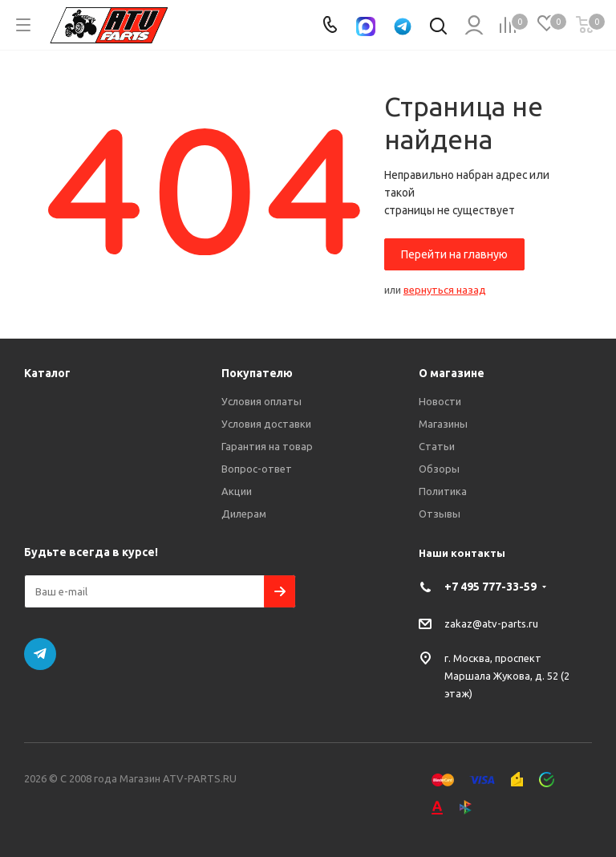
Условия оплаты (261, 401)
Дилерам (244, 514)
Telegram (40, 654)
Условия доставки (266, 424)
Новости (440, 401)
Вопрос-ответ (257, 469)
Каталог (47, 373)
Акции (237, 491)
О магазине (452, 373)
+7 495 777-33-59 (490, 587)
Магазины (443, 424)
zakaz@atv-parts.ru (491, 623)
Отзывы (440, 514)
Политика (443, 491)
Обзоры (439, 469)
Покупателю (257, 373)
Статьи (437, 446)
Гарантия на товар (267, 446)
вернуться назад (445, 290)
